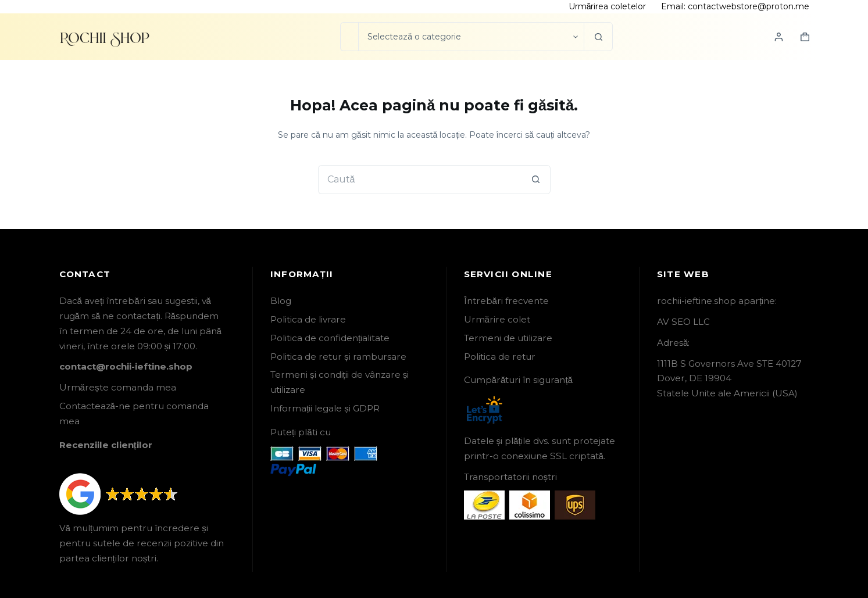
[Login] (779, 37)
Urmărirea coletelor (608, 6)
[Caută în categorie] (471, 37)
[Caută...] (349, 37)
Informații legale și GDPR (325, 408)
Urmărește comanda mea (118, 387)
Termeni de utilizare (508, 338)
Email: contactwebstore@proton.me (735, 6)
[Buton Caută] (598, 37)
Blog (281, 301)
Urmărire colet (497, 319)
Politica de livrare (308, 319)
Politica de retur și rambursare (338, 357)
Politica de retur (500, 357)
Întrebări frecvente (506, 301)
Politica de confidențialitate (330, 338)
